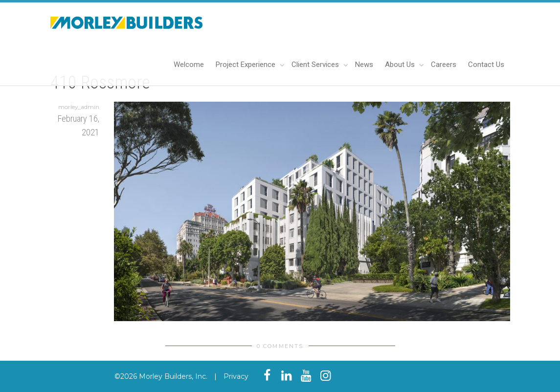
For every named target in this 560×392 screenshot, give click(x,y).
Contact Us (486, 65)
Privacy (236, 376)
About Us (401, 65)
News (364, 65)
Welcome (189, 65)
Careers (444, 65)
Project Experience (246, 65)
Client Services (316, 65)
